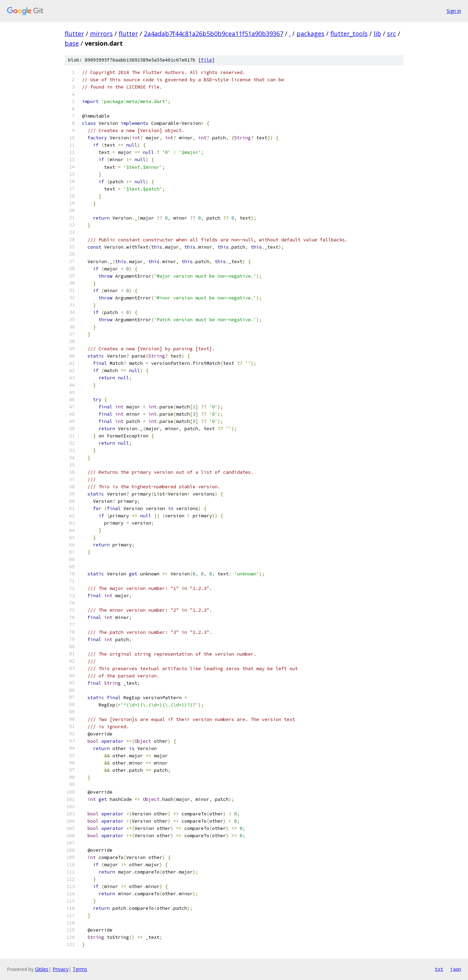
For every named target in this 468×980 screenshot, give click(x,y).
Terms (80, 969)
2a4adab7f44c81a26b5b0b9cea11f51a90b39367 (214, 34)
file (207, 60)
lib (377, 34)
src (392, 34)
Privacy (61, 969)
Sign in (454, 11)
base (72, 43)
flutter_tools (349, 34)
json (456, 969)
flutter (74, 34)
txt (439, 969)
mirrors (101, 34)
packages (310, 34)
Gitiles (42, 969)
